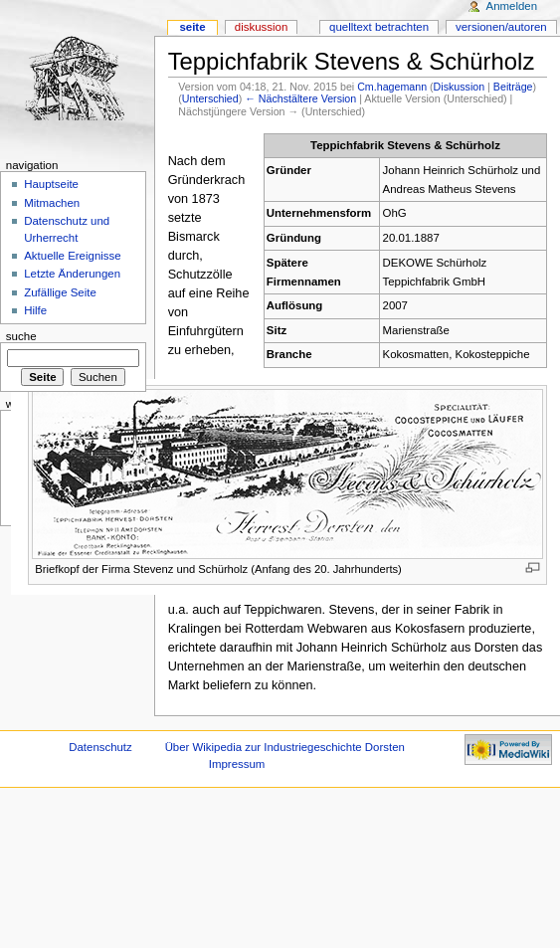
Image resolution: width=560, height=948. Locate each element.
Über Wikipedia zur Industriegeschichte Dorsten (285, 747)
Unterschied (210, 98)
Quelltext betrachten (379, 27)
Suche (21, 336)
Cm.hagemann (392, 87)
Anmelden (512, 6)
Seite (192, 27)
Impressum (237, 764)
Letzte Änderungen (72, 274)
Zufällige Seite (60, 292)
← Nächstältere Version (300, 98)
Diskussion (460, 87)
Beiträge (513, 87)
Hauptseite (51, 184)
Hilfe (35, 310)
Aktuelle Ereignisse (72, 256)
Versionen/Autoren (501, 27)
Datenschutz (100, 747)
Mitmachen (52, 203)
